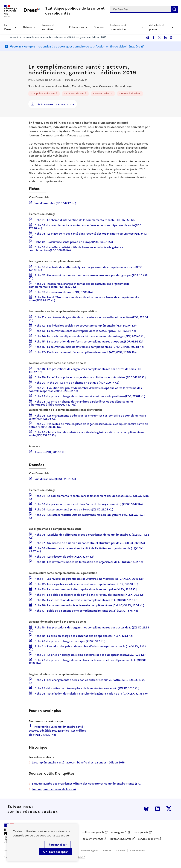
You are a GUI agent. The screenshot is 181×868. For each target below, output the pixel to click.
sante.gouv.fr (119, 833)
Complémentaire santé (44, 93)
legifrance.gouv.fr (121, 839)
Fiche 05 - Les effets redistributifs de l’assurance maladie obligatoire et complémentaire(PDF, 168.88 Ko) (77, 248)
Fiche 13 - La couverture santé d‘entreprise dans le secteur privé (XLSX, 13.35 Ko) (86, 589)
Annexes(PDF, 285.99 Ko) (50, 452)
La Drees (8, 27)
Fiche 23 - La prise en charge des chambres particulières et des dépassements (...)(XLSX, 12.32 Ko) (88, 661)
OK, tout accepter (56, 852)
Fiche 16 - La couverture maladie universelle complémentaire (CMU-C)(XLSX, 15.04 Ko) (89, 605)
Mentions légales (89, 851)
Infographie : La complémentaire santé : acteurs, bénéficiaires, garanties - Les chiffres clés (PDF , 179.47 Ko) (57, 731)
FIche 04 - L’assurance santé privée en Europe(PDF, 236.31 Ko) (73, 242)
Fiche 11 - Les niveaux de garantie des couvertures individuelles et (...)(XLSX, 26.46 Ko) (89, 578)
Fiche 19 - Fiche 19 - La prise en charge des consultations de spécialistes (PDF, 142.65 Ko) (90, 377)
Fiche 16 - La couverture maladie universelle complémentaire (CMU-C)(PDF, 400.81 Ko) (89, 347)
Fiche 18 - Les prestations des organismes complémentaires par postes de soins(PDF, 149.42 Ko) (86, 370)
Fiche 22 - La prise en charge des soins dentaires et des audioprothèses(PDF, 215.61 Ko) (89, 396)
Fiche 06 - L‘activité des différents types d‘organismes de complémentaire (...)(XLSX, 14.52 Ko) (89, 536)
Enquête (135, 46)
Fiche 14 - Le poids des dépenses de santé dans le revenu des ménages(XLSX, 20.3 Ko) (89, 594)
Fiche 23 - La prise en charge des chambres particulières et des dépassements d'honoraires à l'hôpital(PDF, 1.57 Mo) (81, 403)
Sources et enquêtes (48, 27)
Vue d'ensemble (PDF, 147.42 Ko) (55, 203)
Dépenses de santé (75, 93)
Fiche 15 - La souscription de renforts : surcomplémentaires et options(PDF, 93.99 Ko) (89, 341)
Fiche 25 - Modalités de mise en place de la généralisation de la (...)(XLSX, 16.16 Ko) (87, 688)
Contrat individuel (130, 93)
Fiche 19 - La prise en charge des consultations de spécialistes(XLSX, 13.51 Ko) (83, 636)
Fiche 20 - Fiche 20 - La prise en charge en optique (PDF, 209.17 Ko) (76, 382)
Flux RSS (107, 851)
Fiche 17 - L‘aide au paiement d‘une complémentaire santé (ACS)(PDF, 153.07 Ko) (85, 352)
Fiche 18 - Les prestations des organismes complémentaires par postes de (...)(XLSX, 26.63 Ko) (89, 629)
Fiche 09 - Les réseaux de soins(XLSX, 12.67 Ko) (64, 556)
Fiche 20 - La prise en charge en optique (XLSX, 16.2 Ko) (69, 641)
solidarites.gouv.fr (93, 833)
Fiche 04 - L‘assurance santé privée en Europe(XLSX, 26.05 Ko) (73, 509)
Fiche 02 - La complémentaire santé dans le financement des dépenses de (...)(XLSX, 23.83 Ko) (89, 497)
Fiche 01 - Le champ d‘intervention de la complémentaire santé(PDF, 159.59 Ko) (85, 220)
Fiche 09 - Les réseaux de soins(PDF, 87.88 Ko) (63, 292)
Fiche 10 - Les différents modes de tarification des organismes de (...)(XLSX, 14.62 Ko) (88, 562)
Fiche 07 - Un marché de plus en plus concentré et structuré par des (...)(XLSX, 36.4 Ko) (89, 543)
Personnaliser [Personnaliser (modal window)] (58, 845)
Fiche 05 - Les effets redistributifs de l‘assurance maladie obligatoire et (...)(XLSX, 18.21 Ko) (87, 516)
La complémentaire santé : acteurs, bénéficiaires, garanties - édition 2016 (78, 762)
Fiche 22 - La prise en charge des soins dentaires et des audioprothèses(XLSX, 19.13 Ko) (90, 654)
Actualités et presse (157, 27)
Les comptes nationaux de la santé (54, 789)
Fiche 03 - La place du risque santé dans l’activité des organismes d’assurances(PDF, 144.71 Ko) (89, 235)
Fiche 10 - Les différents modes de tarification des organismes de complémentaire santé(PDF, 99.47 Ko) (84, 299)
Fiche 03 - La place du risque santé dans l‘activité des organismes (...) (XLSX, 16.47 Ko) (88, 504)
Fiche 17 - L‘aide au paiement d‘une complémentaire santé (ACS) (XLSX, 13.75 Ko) (86, 610)
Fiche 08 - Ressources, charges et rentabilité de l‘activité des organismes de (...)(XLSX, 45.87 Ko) (86, 550)
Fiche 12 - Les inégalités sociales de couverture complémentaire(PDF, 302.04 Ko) (85, 325)
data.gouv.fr (141, 833)
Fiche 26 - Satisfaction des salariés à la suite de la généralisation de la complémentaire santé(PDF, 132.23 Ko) (86, 433)
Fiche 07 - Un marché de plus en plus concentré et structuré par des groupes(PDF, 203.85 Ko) (88, 277)
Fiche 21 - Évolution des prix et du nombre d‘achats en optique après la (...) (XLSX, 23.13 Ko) (87, 648)
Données (99, 27)
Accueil (14, 37)
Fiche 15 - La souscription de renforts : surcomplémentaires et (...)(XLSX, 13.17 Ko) (86, 600)
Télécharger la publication (55, 104)
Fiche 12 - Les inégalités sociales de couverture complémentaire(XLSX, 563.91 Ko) (86, 584)
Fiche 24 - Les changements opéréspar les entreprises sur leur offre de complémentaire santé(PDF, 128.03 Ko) (87, 417)
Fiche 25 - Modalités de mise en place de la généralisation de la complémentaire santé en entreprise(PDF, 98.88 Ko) (88, 425)
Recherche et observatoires (118, 27)
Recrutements (137, 851)
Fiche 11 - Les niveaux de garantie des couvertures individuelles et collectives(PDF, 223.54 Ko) (88, 318)
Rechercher (174, 9)
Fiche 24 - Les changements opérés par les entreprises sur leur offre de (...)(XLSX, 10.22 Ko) (87, 681)
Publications (76, 27)
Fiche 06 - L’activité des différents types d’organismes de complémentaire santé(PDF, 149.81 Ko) (86, 268)
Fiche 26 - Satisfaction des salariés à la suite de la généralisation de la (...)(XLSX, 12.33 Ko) (91, 693)
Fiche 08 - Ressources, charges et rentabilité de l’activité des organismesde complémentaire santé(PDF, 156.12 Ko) (79, 285)
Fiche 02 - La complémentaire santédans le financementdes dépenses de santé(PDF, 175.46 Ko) (85, 227)
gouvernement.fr (93, 839)
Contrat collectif (103, 93)
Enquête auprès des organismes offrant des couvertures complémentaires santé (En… (86, 784)
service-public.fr (148, 839)
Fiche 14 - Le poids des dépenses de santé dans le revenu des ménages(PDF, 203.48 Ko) (90, 336)
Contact (121, 851)
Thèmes (27, 27)
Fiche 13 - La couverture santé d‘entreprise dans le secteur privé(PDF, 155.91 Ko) (85, 331)
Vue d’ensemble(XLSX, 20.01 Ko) (55, 479)
